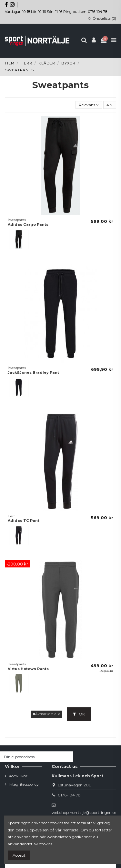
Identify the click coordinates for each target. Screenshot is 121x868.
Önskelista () (102, 18)
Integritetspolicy (24, 784)
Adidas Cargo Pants (28, 224)
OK (79, 714)
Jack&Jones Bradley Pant (33, 372)
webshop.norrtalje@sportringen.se (84, 812)
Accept (19, 855)
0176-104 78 (69, 795)
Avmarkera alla (46, 714)
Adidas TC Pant (24, 520)
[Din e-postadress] (31, 757)
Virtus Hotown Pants (28, 669)
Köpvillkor (18, 776)
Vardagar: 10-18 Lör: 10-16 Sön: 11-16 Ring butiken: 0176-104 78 (56, 12)
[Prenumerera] (67, 757)
